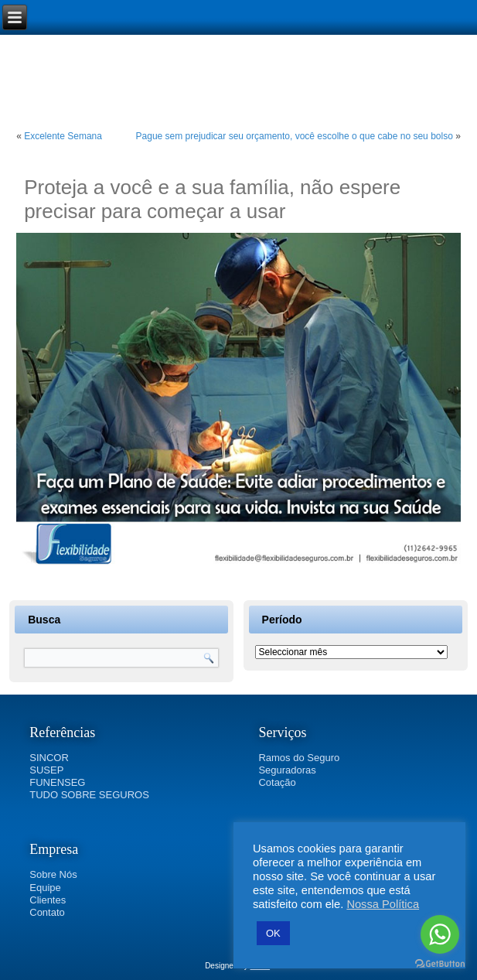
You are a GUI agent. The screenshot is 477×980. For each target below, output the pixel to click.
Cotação (277, 782)
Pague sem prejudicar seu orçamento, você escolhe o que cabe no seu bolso (295, 136)
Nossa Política (383, 904)
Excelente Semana (63, 136)
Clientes (48, 900)
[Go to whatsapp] (440, 934)
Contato (47, 912)
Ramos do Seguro (299, 758)
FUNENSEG (57, 782)
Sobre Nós (53, 874)
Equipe (45, 888)
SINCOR (49, 758)
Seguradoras (287, 770)
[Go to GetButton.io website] (440, 964)
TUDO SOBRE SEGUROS (89, 795)
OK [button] (273, 933)
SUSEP (46, 770)
